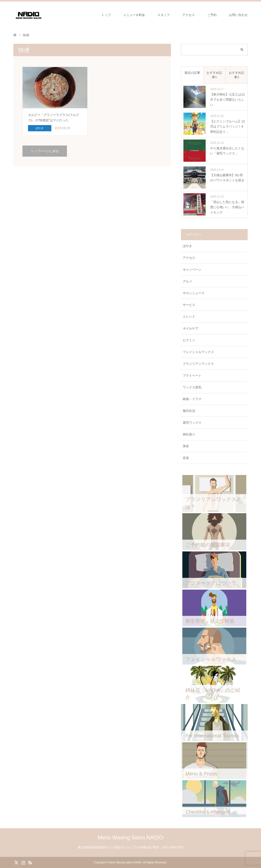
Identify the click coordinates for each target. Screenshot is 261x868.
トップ (106, 15)
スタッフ (164, 15)
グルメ (187, 281)
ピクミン (189, 340)
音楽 (186, 458)
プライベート (192, 375)
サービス (189, 305)
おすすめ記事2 (237, 75)
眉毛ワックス (192, 423)
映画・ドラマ (192, 399)
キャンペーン (192, 269)
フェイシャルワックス (198, 352)
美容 (186, 446)
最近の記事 (192, 73)
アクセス (189, 15)
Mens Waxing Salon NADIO (130, 837)
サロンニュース (194, 293)
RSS (30, 862)
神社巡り (189, 434)
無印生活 (189, 411)
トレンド (189, 317)
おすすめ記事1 (214, 75)
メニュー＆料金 (134, 15)
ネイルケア (191, 328)
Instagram (23, 862)
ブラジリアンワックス (198, 364)
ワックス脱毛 (192, 387)
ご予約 (212, 15)
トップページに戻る (45, 151)
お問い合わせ (238, 15)
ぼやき (187, 246)
